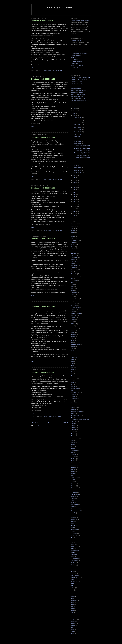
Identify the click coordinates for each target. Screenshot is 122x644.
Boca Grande (75, 530)
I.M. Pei (73, 359)
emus (72, 604)
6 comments (59, 364)
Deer (72, 338)
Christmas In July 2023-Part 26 (43, 188)
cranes (73, 596)
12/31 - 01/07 (78, 118)
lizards (73, 446)
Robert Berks (74, 505)
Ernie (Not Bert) (61, 8)
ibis (72, 301)
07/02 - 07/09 (78, 168)
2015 (74, 192)
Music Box (74, 430)
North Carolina (75, 559)
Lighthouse (74, 399)
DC (72, 234)
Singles (73, 243)
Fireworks (74, 303)
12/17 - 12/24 (78, 122)
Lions (72, 401)
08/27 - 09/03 (78, 139)
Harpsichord (74, 490)
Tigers (73, 579)
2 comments (59, 180)
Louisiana (74, 498)
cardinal (73, 444)
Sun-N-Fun (74, 274)
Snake (73, 340)
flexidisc (73, 607)
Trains (73, 332)
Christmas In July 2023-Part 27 (43, 137)
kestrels (73, 368)
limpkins (73, 617)
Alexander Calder (76, 393)
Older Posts (65, 423)
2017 (74, 187)
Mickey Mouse (75, 550)
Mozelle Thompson (76, 313)
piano (72, 286)
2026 (74, 108)
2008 (74, 209)
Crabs (73, 330)
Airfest (73, 247)
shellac (73, 238)
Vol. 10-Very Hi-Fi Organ (77, 96)
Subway (73, 436)
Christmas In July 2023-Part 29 (43, 21)
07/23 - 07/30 (78, 144)
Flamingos (74, 484)
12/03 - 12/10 (78, 127)
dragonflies (74, 600)
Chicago (73, 397)
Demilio (73, 311)
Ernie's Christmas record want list (80, 21)
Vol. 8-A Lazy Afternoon (77, 92)
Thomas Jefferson (76, 577)
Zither (73, 363)
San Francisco (75, 463)
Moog (73, 361)
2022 (74, 175)
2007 (74, 211)
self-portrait (74, 451)
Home (50, 423)
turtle (72, 349)
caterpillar (74, 592)
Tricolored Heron (75, 509)
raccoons (73, 409)
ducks (73, 353)
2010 (74, 204)
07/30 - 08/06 (78, 141)
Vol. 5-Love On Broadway (78, 86)
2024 (74, 113)
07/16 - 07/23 (78, 163)
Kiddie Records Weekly (77, 66)
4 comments (59, 71)
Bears (73, 417)
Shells (73, 569)
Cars (72, 532)
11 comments (59, 129)
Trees (73, 440)
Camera (73, 309)
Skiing (73, 295)
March (73, 548)
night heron (74, 407)
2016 (74, 190)
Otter (72, 500)
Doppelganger (75, 536)
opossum (73, 623)
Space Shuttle (75, 276)
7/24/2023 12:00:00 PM (48, 364)
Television (74, 316)
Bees (72, 376)
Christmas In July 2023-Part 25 (43, 239)
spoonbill (73, 334)
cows (72, 594)
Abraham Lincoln (75, 307)
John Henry (74, 496)
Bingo (73, 527)
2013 (74, 197)
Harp (72, 297)
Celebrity (73, 245)
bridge (73, 382)
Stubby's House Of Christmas (79, 53)
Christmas (74, 224)
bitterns (73, 588)
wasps (73, 634)
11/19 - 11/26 (78, 132)
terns (72, 453)
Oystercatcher (75, 561)
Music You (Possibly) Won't (78, 68)
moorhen (73, 621)
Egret (72, 482)
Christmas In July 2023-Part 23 (43, 372)
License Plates (75, 299)
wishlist (49, 248)
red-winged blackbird (77, 411)
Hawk (73, 291)
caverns (73, 515)
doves (73, 598)
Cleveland (74, 253)
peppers (73, 625)
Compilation (74, 257)
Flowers (73, 255)
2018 (74, 185)
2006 (74, 214)
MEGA (33, 68)
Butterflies (74, 455)
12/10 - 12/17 (78, 125)
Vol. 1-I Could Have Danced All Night (81, 78)
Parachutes (74, 378)
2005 (74, 216)
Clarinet (73, 423)
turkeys (73, 413)
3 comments (59, 416)
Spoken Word (75, 241)
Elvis (72, 538)
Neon (72, 557)
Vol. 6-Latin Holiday (76, 88)
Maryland (73, 428)
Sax (72, 380)
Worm (73, 584)
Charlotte (73, 395)
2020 (74, 180)
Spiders (73, 571)
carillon (73, 282)
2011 (74, 202)
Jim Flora (73, 57)
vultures (73, 523)
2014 (74, 194)
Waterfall (73, 403)
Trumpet (73, 442)
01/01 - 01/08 (78, 173)
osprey (73, 347)
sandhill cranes (75, 328)
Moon (73, 263)
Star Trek (73, 573)
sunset (73, 288)
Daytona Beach (75, 477)
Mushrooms (74, 555)
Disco (73, 284)
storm (73, 632)
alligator (73, 365)
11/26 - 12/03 (78, 129)
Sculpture (74, 268)
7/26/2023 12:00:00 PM (48, 230)
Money (73, 552)
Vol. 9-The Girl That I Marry (78, 94)
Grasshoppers (75, 488)
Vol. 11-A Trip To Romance (78, 99)
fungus (73, 609)
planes (73, 259)
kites (72, 405)
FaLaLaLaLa (74, 64)
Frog (72, 542)
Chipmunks (74, 534)
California (74, 457)
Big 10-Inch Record (76, 55)
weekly (73, 473)
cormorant (74, 517)
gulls (72, 613)
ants (72, 586)
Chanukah (74, 261)
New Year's (74, 280)
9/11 (72, 372)
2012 (74, 199)
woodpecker (74, 355)
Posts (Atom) (42, 426)
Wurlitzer (73, 351)
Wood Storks (74, 582)
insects (73, 615)
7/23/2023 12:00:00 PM (48, 416)
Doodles (73, 230)
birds (72, 232)
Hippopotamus (75, 494)
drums (73, 602)
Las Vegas (74, 293)
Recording (74, 567)
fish (72, 384)
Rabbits (73, 432)
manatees (74, 467)
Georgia (73, 318)
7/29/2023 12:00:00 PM (48, 71)
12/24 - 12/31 (78, 120)
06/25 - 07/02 (78, 170)
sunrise (73, 336)
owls (72, 326)
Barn (72, 374)
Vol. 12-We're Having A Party (79, 101)
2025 (74, 111)
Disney (73, 480)
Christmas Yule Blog (76, 62)
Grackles (73, 544)
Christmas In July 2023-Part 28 (43, 79)
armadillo (73, 513)
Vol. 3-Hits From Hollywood (78, 82)
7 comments (59, 230)
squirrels (73, 469)
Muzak (73, 320)
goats (72, 611)
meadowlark (74, 519)
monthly (73, 448)
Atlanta (73, 525)
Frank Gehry (74, 540)
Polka (73, 322)
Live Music (74, 305)
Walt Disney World (76, 511)
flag (72, 343)
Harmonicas (74, 357)
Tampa (73, 507)
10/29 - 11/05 (78, 134)
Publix (73, 502)
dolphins (73, 324)
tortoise (73, 471)
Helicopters (74, 492)
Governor (73, 486)
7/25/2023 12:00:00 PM (48, 298)
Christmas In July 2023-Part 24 (43, 306)
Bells (72, 272)
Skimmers (74, 465)
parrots (73, 521)
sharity (73, 226)
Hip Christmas (75, 60)
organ (73, 236)
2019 (74, 183)
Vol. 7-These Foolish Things (78, 90)
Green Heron (74, 546)
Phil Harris (74, 563)
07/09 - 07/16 (78, 165)
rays (72, 627)
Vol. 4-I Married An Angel (78, 84)
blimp (72, 590)
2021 (74, 178)
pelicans (73, 390)
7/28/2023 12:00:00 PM (48, 129)
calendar (73, 249)
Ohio (72, 251)
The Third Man (75, 575)
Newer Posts (34, 423)
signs (72, 370)
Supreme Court (75, 438)
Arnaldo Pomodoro (76, 415)
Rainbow (73, 461)
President (74, 565)
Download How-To (76, 41)
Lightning (73, 426)
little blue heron (75, 388)
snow (72, 629)
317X (72, 70)
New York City (75, 266)
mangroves (74, 619)
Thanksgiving (75, 270)
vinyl (72, 228)
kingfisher (74, 386)
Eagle (73, 278)
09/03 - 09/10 (78, 137)
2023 (74, 115)
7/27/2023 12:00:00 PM (48, 180)
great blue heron (75, 345)
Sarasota (73, 434)
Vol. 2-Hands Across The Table (79, 80)
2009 (74, 206)
